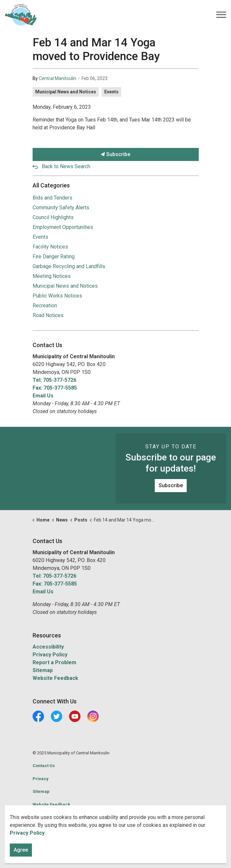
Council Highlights (53, 217)
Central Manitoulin (58, 78)
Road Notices (48, 315)
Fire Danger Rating (54, 257)
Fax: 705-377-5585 (55, 388)
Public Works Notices (57, 296)
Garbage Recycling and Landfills (69, 266)
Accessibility (48, 647)
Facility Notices (50, 247)
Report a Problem (54, 662)
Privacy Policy (50, 655)
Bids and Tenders (52, 198)
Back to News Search (66, 166)
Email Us (43, 396)
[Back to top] (116, 848)
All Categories (51, 185)
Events (111, 92)
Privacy (41, 779)
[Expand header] (221, 15)
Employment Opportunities (63, 227)
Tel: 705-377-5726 (54, 380)
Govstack (63, 817)
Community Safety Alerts (61, 208)
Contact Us (44, 766)
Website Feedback (55, 678)
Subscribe (116, 154)
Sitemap (43, 670)
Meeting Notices (52, 276)
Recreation (45, 305)
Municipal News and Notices (66, 92)
